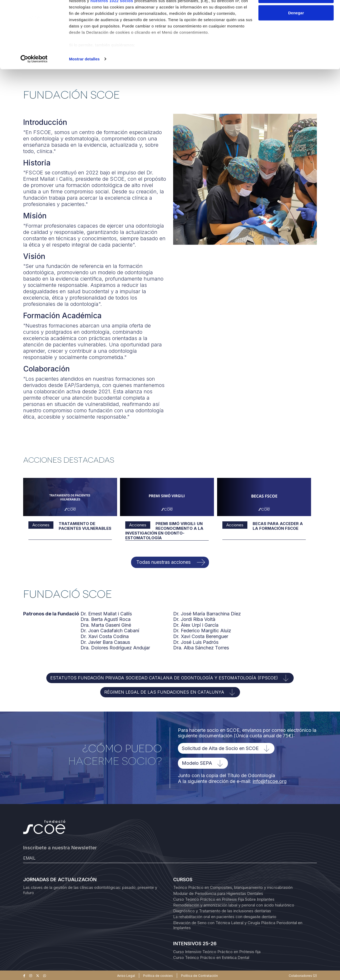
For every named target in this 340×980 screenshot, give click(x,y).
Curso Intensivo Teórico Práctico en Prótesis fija (217, 951)
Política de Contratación (199, 975)
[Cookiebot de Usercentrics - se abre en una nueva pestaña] (34, 77)
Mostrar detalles (84, 77)
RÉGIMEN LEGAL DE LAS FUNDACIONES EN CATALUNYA (164, 692)
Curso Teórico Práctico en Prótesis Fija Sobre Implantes (224, 899)
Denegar (296, 31)
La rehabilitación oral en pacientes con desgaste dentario (225, 917)
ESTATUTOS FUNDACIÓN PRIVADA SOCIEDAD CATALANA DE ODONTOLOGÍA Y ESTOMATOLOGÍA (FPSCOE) (164, 678)
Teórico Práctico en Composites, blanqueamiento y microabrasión (233, 887)
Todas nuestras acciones (163, 562)
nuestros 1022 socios (112, 19)
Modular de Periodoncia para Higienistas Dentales (218, 893)
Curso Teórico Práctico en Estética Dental (211, 957)
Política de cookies (158, 975)
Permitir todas (296, 14)
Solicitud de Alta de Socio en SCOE (220, 748)
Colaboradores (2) (303, 975)
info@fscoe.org (270, 781)
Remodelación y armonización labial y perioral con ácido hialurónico (234, 905)
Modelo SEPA (197, 763)
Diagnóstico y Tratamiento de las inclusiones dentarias (222, 911)
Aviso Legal (126, 975)
